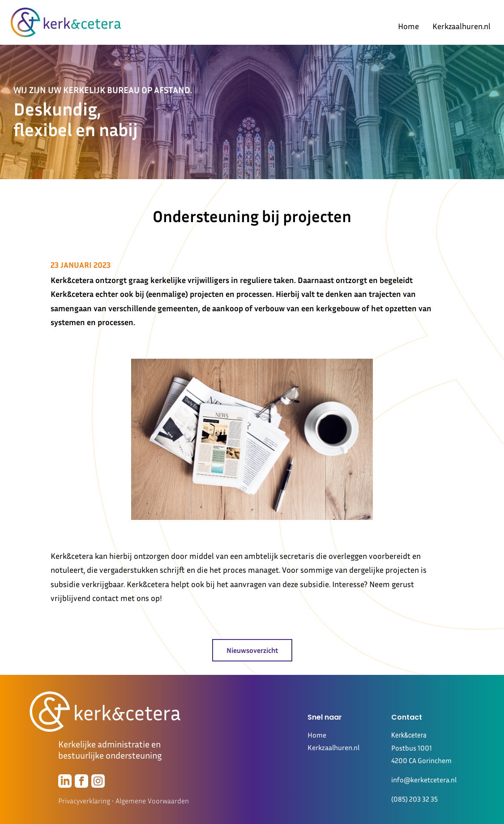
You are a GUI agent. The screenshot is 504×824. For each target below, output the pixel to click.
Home (408, 26)
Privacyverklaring (84, 801)
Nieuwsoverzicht (252, 650)
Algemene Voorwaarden (152, 801)
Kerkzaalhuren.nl (461, 26)
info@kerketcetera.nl (424, 780)
